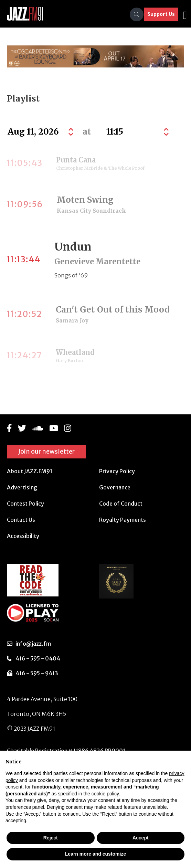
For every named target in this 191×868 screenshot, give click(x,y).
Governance (115, 487)
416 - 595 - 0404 (38, 658)
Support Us (161, 14)
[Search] (137, 14)
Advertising (22, 487)
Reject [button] (51, 838)
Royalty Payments (123, 520)
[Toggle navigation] (185, 14)
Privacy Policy (117, 471)
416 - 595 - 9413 (37, 673)
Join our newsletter (46, 451)
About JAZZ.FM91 (30, 471)
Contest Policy (25, 504)
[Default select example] (137, 132)
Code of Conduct (121, 504)
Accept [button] (141, 838)
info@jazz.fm (33, 644)
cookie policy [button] (105, 794)
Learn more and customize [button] (95, 854)
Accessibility (23, 536)
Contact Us (21, 520)
